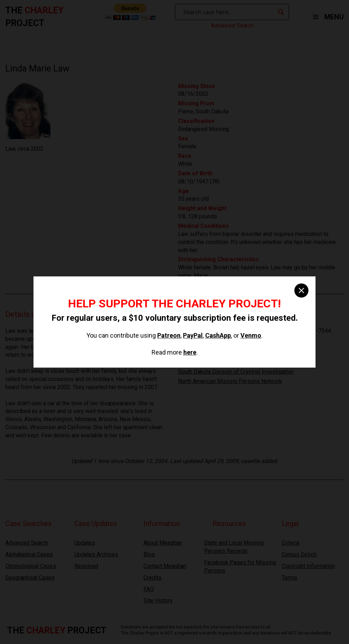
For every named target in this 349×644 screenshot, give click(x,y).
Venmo (251, 335)
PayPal (193, 335)
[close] (301, 290)
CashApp (218, 335)
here (190, 352)
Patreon (169, 335)
